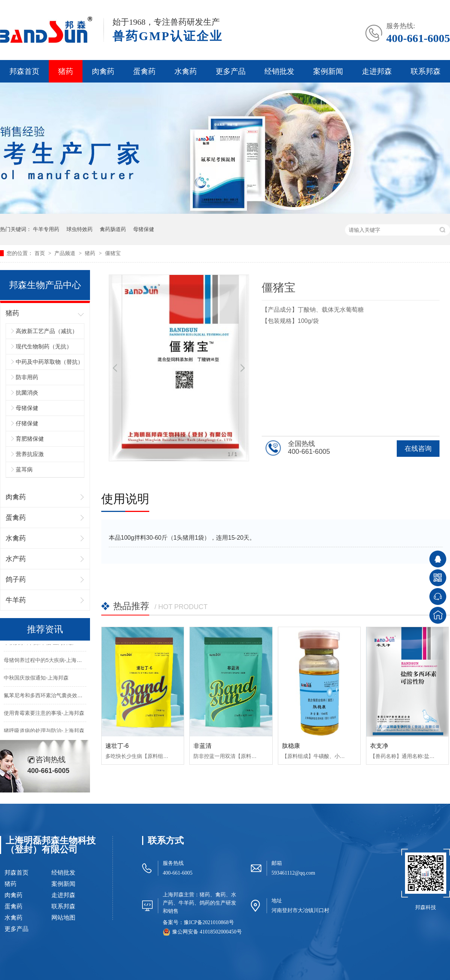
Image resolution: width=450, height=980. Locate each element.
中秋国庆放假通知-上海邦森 (36, 679)
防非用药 (27, 377)
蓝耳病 (24, 469)
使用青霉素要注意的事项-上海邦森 (44, 714)
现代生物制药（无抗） (44, 346)
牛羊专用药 (46, 229)
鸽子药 (16, 579)
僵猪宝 (113, 253)
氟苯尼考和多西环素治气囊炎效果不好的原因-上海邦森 (68, 696)
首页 (40, 253)
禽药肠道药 (113, 229)
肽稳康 (291, 746)
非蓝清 (202, 746)
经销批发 (279, 71)
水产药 (16, 559)
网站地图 (63, 918)
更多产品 (231, 71)
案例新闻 (328, 71)
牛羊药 (16, 600)
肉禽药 (103, 71)
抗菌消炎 (27, 392)
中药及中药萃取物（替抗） (49, 362)
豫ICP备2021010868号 (209, 922)
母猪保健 (144, 229)
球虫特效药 (79, 229)
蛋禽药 (144, 71)
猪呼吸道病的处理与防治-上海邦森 (44, 732)
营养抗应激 (30, 454)
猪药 (66, 71)
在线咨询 (418, 449)
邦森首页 (24, 71)
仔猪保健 (27, 423)
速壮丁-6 (117, 746)
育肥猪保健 (30, 439)
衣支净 (379, 746)
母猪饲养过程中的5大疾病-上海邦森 (45, 661)
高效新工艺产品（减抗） (47, 331)
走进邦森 (377, 71)
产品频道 (66, 253)
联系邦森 (426, 71)
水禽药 (186, 71)
